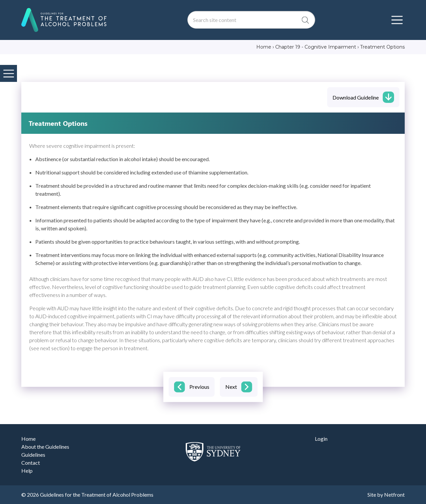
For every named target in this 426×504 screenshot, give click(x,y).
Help (27, 471)
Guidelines (33, 455)
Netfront (394, 495)
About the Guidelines (45, 447)
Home (28, 439)
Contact (31, 463)
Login (321, 439)
